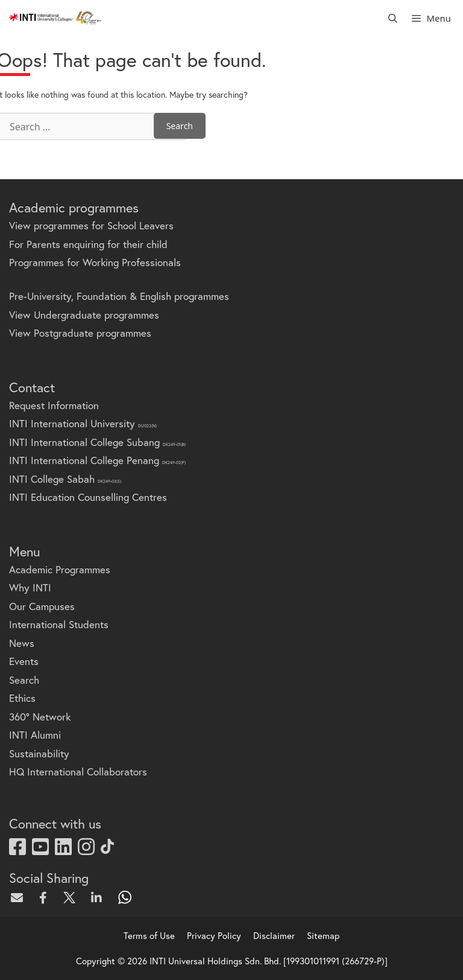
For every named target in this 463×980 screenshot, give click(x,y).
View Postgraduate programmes (80, 333)
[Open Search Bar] (393, 18)
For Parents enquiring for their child (88, 244)
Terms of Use (149, 935)
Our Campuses (42, 606)
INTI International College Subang (97, 442)
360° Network (40, 717)
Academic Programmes (60, 569)
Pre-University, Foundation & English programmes (119, 296)
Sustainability (39, 753)
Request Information (54, 405)
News (22, 643)
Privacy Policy (214, 935)
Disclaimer (274, 935)
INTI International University (83, 423)
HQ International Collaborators (78, 772)
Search (24, 680)
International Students (59, 624)
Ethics (22, 698)
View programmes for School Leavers (91, 225)
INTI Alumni (35, 735)
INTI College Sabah (65, 479)
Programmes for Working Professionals (95, 262)
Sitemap (323, 935)
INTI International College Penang (97, 460)
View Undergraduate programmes (84, 315)
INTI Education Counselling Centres (88, 497)
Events (24, 661)
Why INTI (30, 587)
